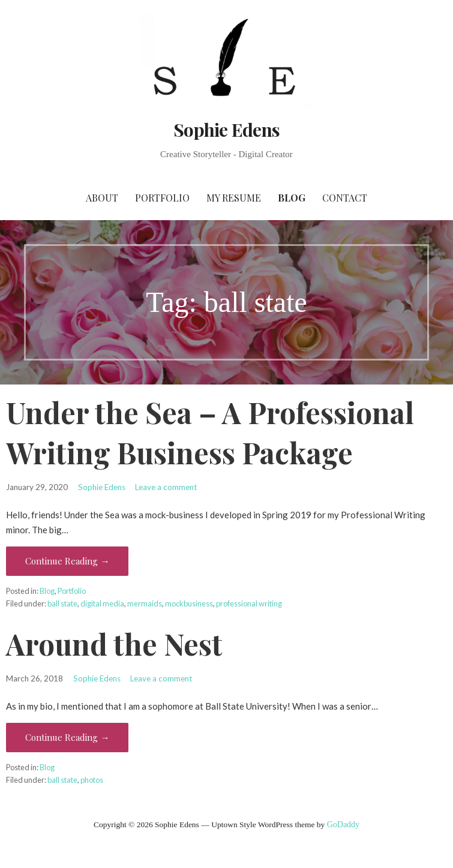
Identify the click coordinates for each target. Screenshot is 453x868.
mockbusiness (189, 603)
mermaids (145, 603)
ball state (62, 603)
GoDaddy (343, 825)
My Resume (234, 198)
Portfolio (162, 198)
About (102, 198)
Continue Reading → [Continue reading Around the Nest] (67, 737)
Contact (345, 198)
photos (92, 780)
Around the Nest (114, 644)
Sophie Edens (226, 130)
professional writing (249, 603)
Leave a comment (166, 487)
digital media (102, 603)
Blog (292, 198)
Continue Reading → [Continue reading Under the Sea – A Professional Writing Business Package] (67, 561)
